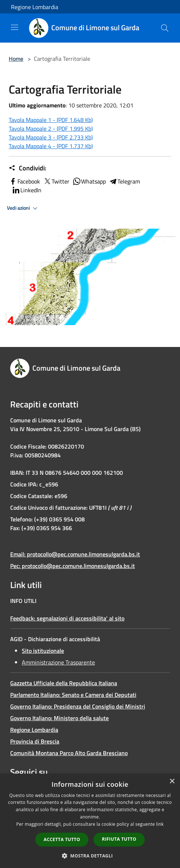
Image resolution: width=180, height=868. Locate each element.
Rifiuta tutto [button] (119, 839)
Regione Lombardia (35, 7)
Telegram (124, 181)
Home (16, 59)
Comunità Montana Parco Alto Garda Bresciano (69, 753)
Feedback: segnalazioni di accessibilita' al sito (67, 618)
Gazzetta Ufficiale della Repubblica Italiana (64, 683)
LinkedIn (27, 190)
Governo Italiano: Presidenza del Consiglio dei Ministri (78, 706)
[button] (90, 856)
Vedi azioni (23, 208)
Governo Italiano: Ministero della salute (59, 718)
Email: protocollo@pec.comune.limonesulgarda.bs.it (75, 554)
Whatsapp (89, 181)
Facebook (24, 181)
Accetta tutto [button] (62, 839)
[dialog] (90, 821)
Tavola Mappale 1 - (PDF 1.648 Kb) (51, 120)
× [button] (172, 782)
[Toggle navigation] (15, 27)
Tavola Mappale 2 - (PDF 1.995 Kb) (51, 129)
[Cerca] (165, 28)
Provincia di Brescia (35, 741)
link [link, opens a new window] (160, 824)
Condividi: (27, 168)
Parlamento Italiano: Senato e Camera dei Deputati (73, 695)
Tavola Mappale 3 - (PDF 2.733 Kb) (51, 137)
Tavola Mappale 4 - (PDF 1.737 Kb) (51, 146)
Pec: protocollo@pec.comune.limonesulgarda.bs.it (73, 566)
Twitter (56, 181)
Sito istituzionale (43, 651)
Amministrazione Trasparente (58, 662)
